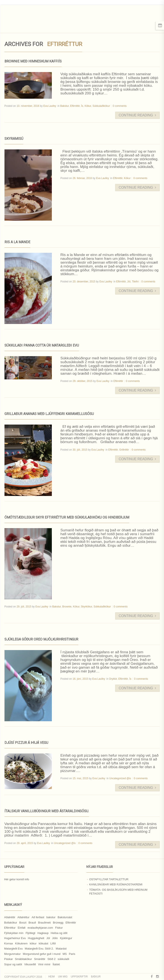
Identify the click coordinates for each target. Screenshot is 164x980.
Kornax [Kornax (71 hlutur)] (9, 943)
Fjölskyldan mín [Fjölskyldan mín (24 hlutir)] (14, 933)
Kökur (88, 106)
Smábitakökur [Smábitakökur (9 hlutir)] (23, 959)
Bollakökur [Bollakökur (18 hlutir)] (11, 923)
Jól (129, 282)
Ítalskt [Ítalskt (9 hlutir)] (56, 964)
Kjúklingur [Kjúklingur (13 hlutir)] (66, 938)
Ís (82, 106)
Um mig (63, 977)
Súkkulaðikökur (101, 106)
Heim (52, 977)
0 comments (120, 106)
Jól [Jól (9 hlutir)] (48, 938)
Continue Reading (137, 115)
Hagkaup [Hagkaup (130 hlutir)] (43, 933)
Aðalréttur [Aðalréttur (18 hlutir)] (23, 917)
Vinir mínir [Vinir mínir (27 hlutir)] (44, 964)
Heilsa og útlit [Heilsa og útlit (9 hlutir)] (59, 933)
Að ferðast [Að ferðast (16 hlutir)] (38, 917)
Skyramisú (14, 139)
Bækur (96, 977)
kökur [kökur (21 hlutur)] (33, 943)
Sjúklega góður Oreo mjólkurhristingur (41, 639)
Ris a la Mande (17, 242)
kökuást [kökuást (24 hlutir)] (43, 943)
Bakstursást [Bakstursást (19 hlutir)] (65, 917)
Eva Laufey (50, 106)
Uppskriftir (79, 977)
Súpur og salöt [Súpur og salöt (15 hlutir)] (13, 964)
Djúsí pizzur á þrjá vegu (26, 743)
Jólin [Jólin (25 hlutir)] (55, 938)
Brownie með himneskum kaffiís (33, 61)
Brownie (67, 607)
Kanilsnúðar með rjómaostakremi (116, 884)
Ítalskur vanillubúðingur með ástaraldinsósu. (47, 811)
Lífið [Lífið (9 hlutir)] (53, 943)
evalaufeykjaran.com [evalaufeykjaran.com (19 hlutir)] (40, 928)
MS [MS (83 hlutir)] (65, 954)
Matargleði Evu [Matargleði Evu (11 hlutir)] (14, 949)
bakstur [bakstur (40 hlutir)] (51, 917)
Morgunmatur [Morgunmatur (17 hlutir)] (12, 954)
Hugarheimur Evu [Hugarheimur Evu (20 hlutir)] (15, 938)
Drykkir (113, 679)
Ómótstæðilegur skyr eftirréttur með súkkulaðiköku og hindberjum (67, 517)
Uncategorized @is (120, 778)
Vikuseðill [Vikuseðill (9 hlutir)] (30, 964)
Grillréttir (124, 450)
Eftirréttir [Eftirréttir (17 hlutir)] (71, 923)
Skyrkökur (86, 607)
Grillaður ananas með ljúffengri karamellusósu (49, 414)
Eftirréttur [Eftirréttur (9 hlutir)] (10, 928)
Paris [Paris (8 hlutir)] (72, 954)
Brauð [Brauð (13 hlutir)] (32, 923)
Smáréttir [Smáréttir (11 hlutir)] (40, 959)
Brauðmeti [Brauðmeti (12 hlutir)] (44, 923)
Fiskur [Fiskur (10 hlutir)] (59, 928)
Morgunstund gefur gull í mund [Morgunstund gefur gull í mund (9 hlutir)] (42, 954)
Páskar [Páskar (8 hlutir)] (9, 959)
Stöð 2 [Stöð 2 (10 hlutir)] (52, 959)
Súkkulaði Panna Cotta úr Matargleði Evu (42, 345)
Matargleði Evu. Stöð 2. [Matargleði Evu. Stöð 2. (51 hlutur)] (39, 949)
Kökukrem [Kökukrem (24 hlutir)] (21, 943)
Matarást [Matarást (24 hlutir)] (61, 949)
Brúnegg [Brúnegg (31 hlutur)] (58, 923)
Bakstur (64, 106)
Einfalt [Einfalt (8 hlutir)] (22, 928)
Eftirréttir (75, 106)
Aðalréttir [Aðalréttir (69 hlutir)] (10, 917)
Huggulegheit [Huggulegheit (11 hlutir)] (36, 938)
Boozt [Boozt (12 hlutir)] (23, 923)
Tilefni (135, 282)
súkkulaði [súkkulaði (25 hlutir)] (63, 959)
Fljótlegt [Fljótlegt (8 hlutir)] (30, 933)
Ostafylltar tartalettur (109, 879)
